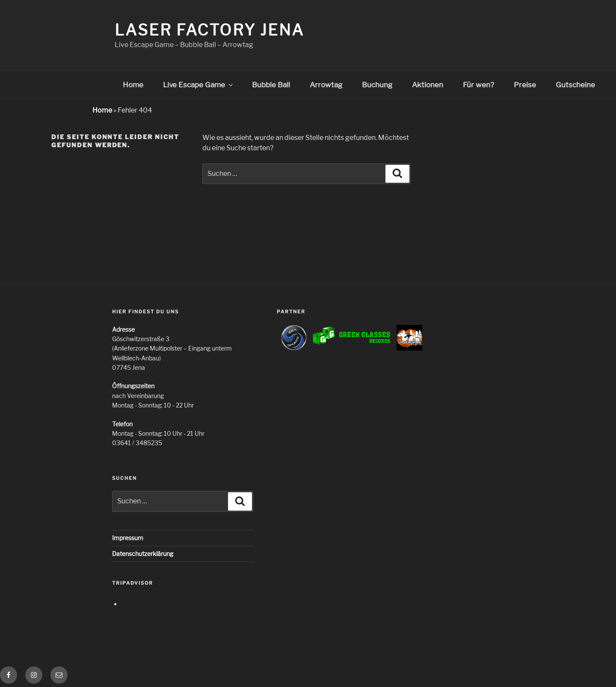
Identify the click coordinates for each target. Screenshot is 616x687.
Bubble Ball (271, 85)
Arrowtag (326, 85)
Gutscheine (575, 85)
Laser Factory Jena (209, 30)
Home (133, 85)
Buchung (377, 85)
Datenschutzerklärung (143, 554)
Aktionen (428, 85)
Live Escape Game (199, 85)
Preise (525, 85)
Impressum (128, 538)
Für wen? (478, 85)
